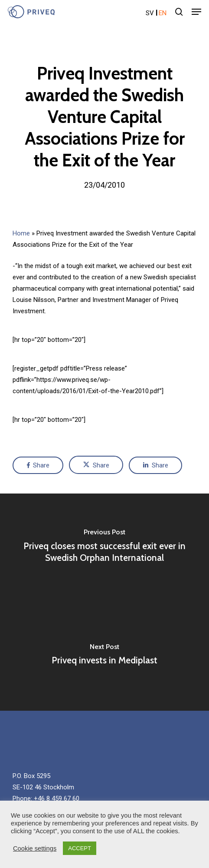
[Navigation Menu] (196, 12)
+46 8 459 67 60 (57, 798)
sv (150, 13)
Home (21, 233)
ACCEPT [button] (80, 848)
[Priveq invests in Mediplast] (104, 656)
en (163, 13)
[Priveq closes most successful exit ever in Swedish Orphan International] (104, 548)
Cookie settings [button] (35, 848)
